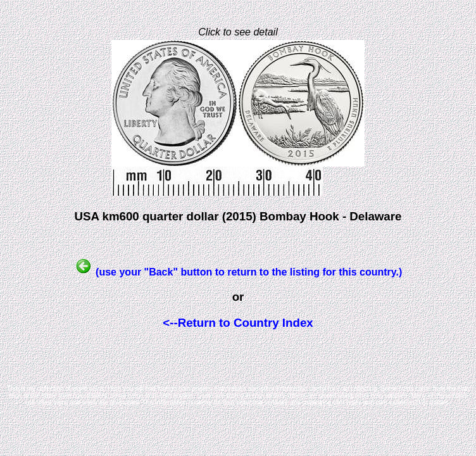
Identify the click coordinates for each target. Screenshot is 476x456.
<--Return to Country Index (238, 323)
